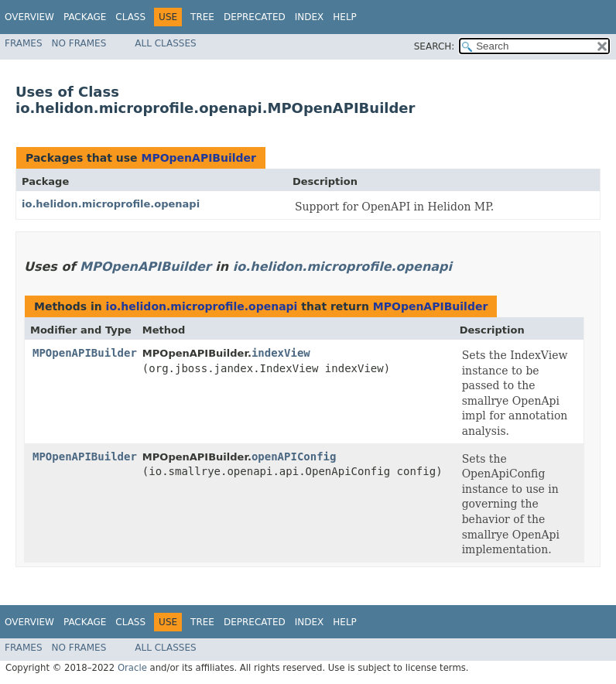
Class (130, 17)
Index (310, 17)
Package (85, 17)
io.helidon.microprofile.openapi (111, 204)
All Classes (165, 43)
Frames (24, 43)
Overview (29, 17)
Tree (202, 17)
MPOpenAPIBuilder (198, 158)
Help (345, 17)
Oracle (132, 668)
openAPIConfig (294, 457)
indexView (281, 353)
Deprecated (255, 17)
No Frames (79, 43)
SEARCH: (435, 46)
